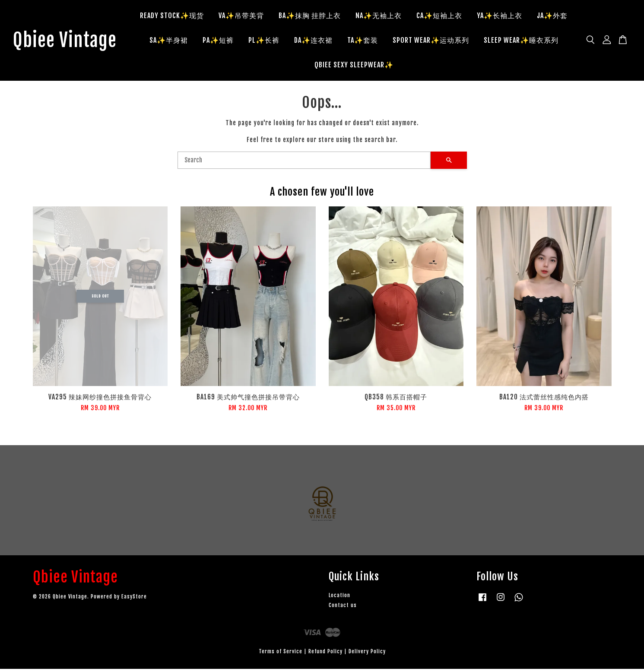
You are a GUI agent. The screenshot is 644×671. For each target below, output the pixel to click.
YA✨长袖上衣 (505, 16)
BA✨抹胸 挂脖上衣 (315, 16)
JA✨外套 (558, 16)
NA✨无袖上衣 (384, 16)
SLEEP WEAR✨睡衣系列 (526, 41)
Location (339, 597)
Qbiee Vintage (70, 41)
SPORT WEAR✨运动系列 (436, 41)
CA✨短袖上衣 (445, 16)
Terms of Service (281, 654)
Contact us (343, 607)
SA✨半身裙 (174, 41)
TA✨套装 (368, 41)
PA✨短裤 (223, 41)
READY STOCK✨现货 (178, 16)
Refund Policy (325, 654)
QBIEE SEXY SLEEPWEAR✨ (359, 66)
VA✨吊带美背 (247, 16)
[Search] (304, 162)
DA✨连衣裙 (319, 41)
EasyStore (134, 598)
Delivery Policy (367, 654)
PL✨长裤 (269, 41)
